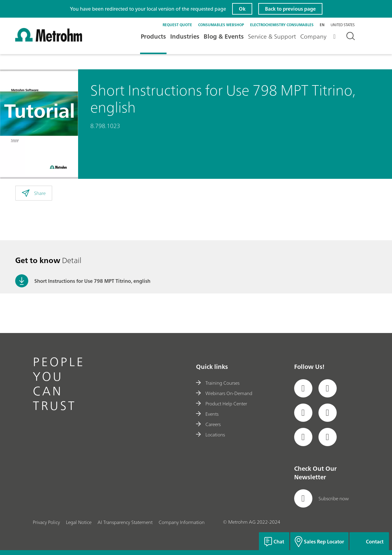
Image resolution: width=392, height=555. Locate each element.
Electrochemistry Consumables (282, 25)
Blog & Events (224, 36)
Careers (208, 424)
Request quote (177, 25)
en (322, 25)
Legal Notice (79, 522)
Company (313, 36)
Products (153, 36)
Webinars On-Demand (224, 393)
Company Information (182, 522)
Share (34, 193)
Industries (185, 36)
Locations (210, 435)
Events (207, 414)
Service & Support (272, 36)
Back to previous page (290, 9)
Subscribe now (322, 498)
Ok (242, 9)
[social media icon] (303, 388)
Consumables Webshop (221, 25)
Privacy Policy (46, 522)
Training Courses (218, 383)
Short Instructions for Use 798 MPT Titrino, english (92, 281)
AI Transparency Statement (125, 522)
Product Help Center (222, 404)
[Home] (49, 40)
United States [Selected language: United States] (343, 25)
